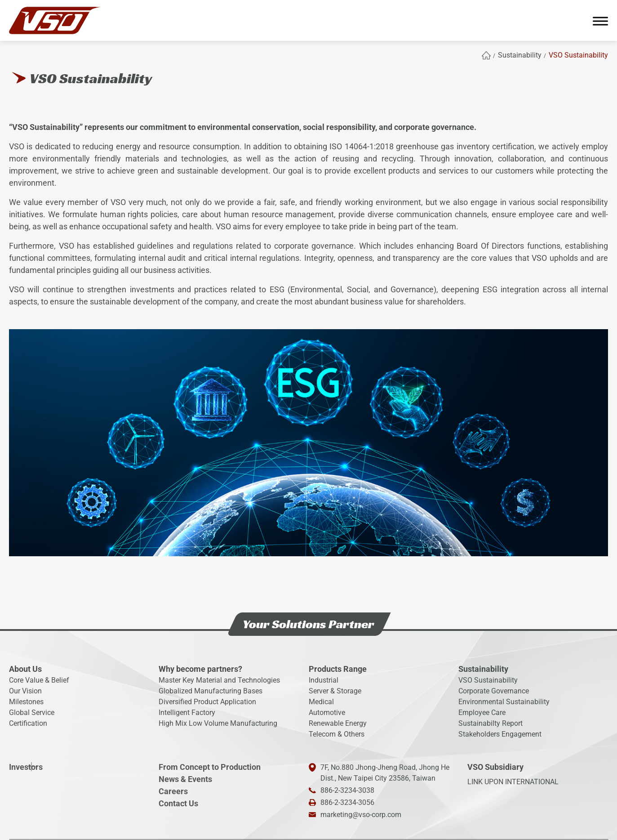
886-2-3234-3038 (347, 790)
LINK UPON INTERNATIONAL (513, 782)
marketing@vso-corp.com (361, 815)
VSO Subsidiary (495, 767)
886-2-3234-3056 (347, 802)
